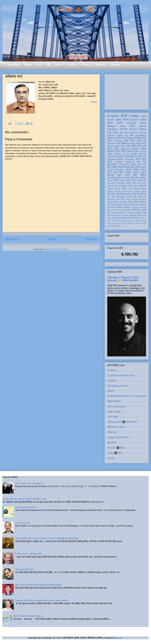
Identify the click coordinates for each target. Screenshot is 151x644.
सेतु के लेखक (112, 417)
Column (135, 186)
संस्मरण (117, 151)
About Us (101, 64)
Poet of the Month (129, 223)
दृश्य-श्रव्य (142, 199)
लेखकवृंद (94, 102)
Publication (121, 197)
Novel (134, 164)
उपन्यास (110, 207)
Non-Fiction (127, 191)
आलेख (118, 120)
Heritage (135, 207)
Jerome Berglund (124, 162)
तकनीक (121, 218)
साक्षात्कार (111, 156)
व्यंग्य (144, 138)
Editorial (131, 123)
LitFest (134, 199)
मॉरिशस (143, 194)
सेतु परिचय (112, 443)
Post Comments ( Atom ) (57, 249)
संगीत (109, 223)
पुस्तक (120, 123)
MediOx (111, 391)
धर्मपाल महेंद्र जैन (138, 141)
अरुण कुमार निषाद (115, 172)
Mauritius (111, 199)
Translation (141, 135)
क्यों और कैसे (135, 194)
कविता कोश (112, 432)
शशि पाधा (133, 156)
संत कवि (111, 197)
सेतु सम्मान (138, 197)
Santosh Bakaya (130, 149)
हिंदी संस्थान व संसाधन (116, 427)
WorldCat (112, 381)
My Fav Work (113, 210)
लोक (109, 205)
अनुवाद (130, 138)
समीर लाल (142, 156)
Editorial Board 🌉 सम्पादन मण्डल (122, 422)
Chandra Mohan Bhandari (121, 159)
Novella (126, 178)
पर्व (145, 197)
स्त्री (130, 189)
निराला (130, 197)
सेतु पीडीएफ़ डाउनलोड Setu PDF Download (126, 396)
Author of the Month (126, 154)
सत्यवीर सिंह (142, 180)
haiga (131, 213)
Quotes (125, 216)
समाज (109, 216)
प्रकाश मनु (122, 135)
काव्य (144, 116)
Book (143, 123)
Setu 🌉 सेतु (75, 9)
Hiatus (59, 64)
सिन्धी (124, 189)
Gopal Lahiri (113, 146)
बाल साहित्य (122, 143)
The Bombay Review (117, 386)
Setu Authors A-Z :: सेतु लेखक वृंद (29, 484)
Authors (72, 64)
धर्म (115, 207)
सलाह (113, 205)
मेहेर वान (141, 162)
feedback (131, 221)
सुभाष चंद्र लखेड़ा (133, 167)
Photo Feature (115, 141)
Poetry (134, 116)
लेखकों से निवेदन (114, 401)
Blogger (119, 638)
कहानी (126, 120)
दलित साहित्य (133, 202)
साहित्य (136, 170)
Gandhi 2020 (139, 172)
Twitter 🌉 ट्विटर (115, 453)
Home (52, 239)
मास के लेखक (112, 226)
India (123, 126)
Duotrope (112, 370)
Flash (137, 151)
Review (112, 126)
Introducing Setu (23, 523)
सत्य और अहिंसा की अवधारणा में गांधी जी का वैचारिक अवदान (24, 499)
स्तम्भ (132, 126)
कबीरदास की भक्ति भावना (25, 569)
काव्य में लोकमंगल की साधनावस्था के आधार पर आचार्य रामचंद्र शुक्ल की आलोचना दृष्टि (47, 538)
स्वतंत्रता (127, 207)
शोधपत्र (123, 129)
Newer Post (11, 239)
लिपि (144, 213)
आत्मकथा (121, 167)
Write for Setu (114, 412)
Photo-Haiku (122, 221)
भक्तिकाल (143, 202)
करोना (127, 175)
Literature (123, 202)
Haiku (143, 170)
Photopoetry (116, 223)
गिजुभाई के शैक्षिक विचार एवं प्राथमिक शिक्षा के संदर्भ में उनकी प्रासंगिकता (42, 601)
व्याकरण (114, 213)
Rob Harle (126, 146)
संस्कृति (119, 194)
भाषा (144, 164)
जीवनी (115, 167)
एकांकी (138, 221)
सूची (126, 141)
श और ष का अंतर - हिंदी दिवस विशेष (28, 554)
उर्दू (132, 178)
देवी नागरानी (124, 156)
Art (116, 138)
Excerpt (130, 143)
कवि (131, 135)
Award (110, 189)
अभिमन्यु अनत (133, 205)
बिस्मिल (143, 175)
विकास (137, 218)
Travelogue (122, 186)
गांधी (129, 186)
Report (137, 191)
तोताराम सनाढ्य (141, 223)
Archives (116, 64)
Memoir (142, 154)
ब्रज (144, 216)
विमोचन (120, 207)
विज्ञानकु (110, 175)
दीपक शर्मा (122, 138)
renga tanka (126, 210)
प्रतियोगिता (111, 194)
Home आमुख (13, 64)
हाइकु (120, 213)
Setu (39, 64)
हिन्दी (124, 116)
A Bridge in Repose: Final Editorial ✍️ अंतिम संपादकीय (123, 279)
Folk (109, 218)
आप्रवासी (143, 205)
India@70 (121, 183)
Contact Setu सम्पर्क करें (118, 437)
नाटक (123, 199)
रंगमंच (132, 218)
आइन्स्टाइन (126, 194)
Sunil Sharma (131, 133)
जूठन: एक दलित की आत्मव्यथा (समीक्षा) (27, 616)
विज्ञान (116, 180)
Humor (143, 207)
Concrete (111, 183)
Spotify (111, 458)
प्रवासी (129, 170)
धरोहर (110, 149)
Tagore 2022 (125, 180)
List (109, 132)
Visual (125, 205)
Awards (86, 64)
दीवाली (127, 218)
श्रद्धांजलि (143, 186)
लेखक (110, 123)
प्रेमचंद (134, 180)
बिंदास (117, 149)
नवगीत (144, 210)
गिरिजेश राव (136, 210)
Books (28, 64)
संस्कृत (128, 172)
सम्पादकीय (137, 138)
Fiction (134, 120)
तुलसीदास (138, 213)
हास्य (128, 199)
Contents (113, 129)
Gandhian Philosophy (118, 164)
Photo (118, 189)
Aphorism (117, 216)
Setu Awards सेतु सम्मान (25, 507)
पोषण (135, 175)
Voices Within (138, 129)
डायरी (140, 216)
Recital (115, 218)
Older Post (91, 239)
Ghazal (138, 143)
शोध (144, 143)
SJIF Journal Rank (116, 406)
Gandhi (118, 191)
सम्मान (119, 175)
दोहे (118, 199)
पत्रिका (144, 221)
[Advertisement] (127, 91)
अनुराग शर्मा (118, 133)
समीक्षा (143, 120)
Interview (112, 143)
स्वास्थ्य (119, 205)
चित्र (109, 167)
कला (135, 183)
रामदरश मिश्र (112, 202)
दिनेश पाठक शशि (139, 146)
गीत (117, 156)
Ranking (133, 216)
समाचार (130, 151)
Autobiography (114, 178)
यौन (109, 213)
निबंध (124, 151)
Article (142, 126)
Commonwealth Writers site (121, 375)
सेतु (49, 64)
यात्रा (136, 178)
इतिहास (129, 183)
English (113, 116)
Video (143, 191)
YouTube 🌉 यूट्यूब (116, 448)
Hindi (110, 120)
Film (125, 213)
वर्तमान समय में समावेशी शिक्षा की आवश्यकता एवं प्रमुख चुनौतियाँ (38, 585)
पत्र (139, 164)
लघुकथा (110, 138)
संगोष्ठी (119, 226)
